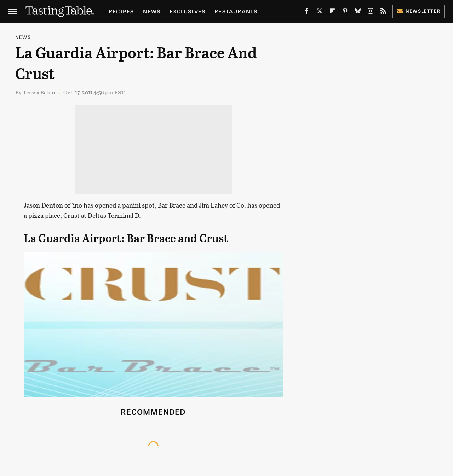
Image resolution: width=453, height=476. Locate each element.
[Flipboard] (332, 13)
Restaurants (236, 11)
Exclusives (187, 11)
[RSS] (383, 13)
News (152, 11)
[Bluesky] (358, 13)
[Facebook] (307, 13)
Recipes (121, 11)
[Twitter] (320, 13)
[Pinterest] (345, 13)
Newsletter (418, 11)
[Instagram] (371, 13)
